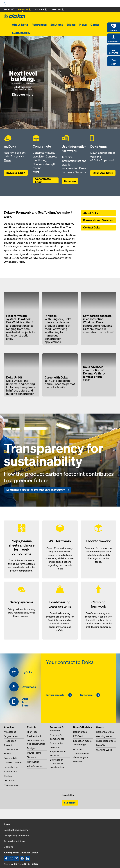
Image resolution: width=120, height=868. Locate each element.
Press (7, 824)
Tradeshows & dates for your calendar (81, 757)
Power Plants (34, 753)
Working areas (104, 736)
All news (78, 749)
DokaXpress (80, 732)
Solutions (57, 25)
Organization (11, 736)
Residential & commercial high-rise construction (37, 740)
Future (7, 753)
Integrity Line (11, 767)
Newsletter (68, 795)
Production (10, 741)
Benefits (101, 745)
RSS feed (78, 736)
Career (95, 25)
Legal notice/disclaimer (17, 830)
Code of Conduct (13, 762)
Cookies (8, 847)
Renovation (33, 762)
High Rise (32, 732)
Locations (9, 780)
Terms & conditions (14, 841)
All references (35, 766)
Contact (8, 776)
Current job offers (106, 741)
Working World (104, 750)
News (83, 25)
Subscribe (70, 803)
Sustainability (21, 33)
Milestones (10, 732)
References (39, 25)
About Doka (20, 25)
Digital (71, 25)
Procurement (11, 785)
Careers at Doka (105, 732)
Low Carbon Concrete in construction (57, 763)
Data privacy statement (16, 835)
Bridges (31, 748)
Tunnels (31, 757)
